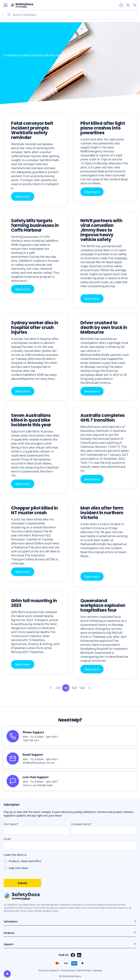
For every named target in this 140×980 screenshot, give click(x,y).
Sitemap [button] (98, 970)
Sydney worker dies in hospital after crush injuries (35, 327)
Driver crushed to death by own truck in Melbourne (104, 327)
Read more (23, 196)
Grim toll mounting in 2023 (34, 603)
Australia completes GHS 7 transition (103, 418)
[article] (70, 736)
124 (82, 688)
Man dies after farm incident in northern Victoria (102, 513)
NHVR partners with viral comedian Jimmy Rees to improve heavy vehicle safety (101, 230)
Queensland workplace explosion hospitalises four (103, 605)
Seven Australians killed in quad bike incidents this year (31, 420)
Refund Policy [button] (84, 970)
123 (74, 688)
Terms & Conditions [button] (49, 970)
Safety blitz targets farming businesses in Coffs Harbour (35, 225)
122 (66, 688)
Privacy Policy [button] (68, 970)
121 (58, 688)
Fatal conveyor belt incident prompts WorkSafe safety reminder (32, 130)
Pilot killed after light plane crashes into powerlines (103, 128)
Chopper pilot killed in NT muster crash (35, 510)
